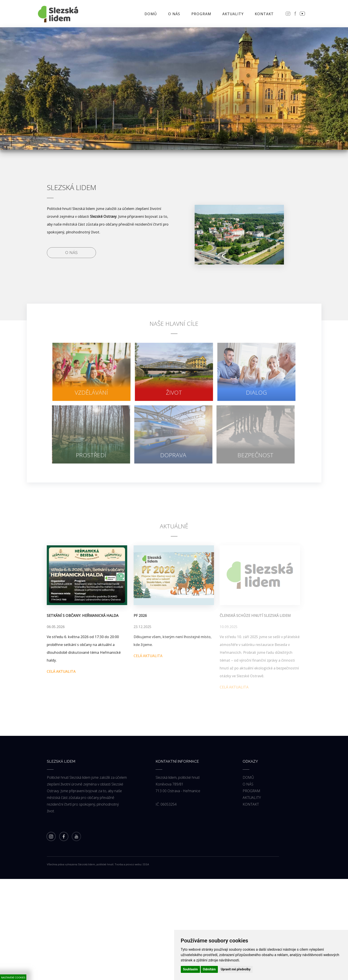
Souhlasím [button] (191, 969)
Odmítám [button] (209, 969)
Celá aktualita (59, 671)
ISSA (146, 864)
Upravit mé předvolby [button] (236, 969)
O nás (71, 253)
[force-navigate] (90, 372)
